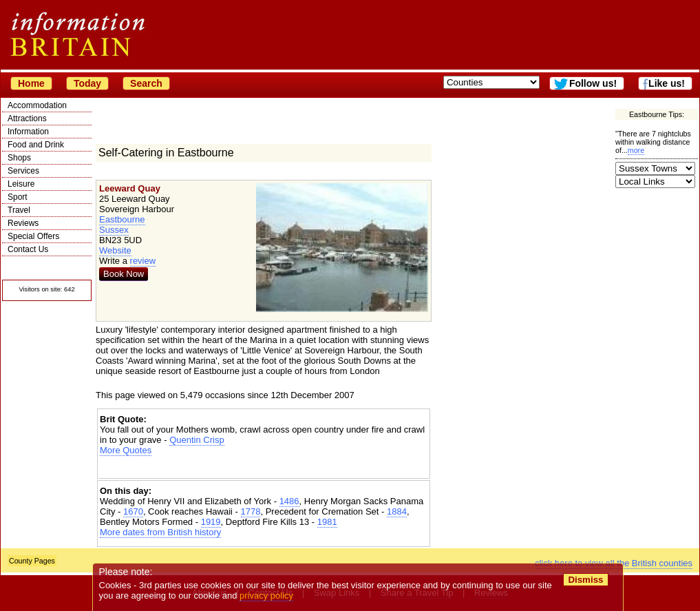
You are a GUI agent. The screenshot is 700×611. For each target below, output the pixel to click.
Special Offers (33, 236)
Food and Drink (36, 145)
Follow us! (593, 83)
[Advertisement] (264, 467)
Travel (19, 210)
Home (31, 83)
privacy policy (266, 596)
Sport (18, 197)
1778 (251, 511)
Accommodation (37, 105)
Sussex (114, 230)
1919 (211, 522)
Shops (19, 158)
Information (28, 132)
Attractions (27, 118)
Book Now (124, 274)
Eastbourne (122, 219)
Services (23, 171)
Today (87, 83)
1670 (133, 511)
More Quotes (126, 450)
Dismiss (585, 580)
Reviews (23, 223)
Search (146, 83)
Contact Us (28, 249)
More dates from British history (160, 532)
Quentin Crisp (197, 440)
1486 (289, 501)
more (636, 150)
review (143, 261)
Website (115, 250)
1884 (397, 511)
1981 (327, 522)
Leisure (21, 184)
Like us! (667, 83)
